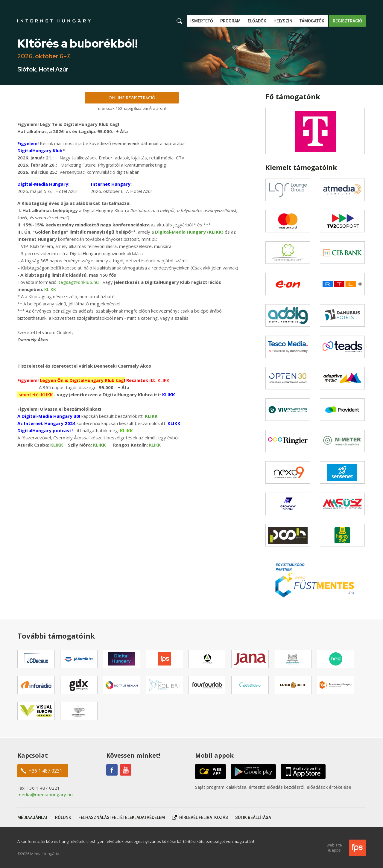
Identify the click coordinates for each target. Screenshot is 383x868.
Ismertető (202, 21)
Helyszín (283, 21)
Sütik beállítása (253, 817)
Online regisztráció (132, 98)
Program (230, 21)
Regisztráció (347, 21)
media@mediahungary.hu (45, 794)
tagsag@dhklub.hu (79, 282)
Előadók (257, 21)
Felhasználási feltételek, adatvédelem (122, 817)
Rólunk (63, 817)
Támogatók (312, 21)
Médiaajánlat (33, 817)
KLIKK (50, 289)
